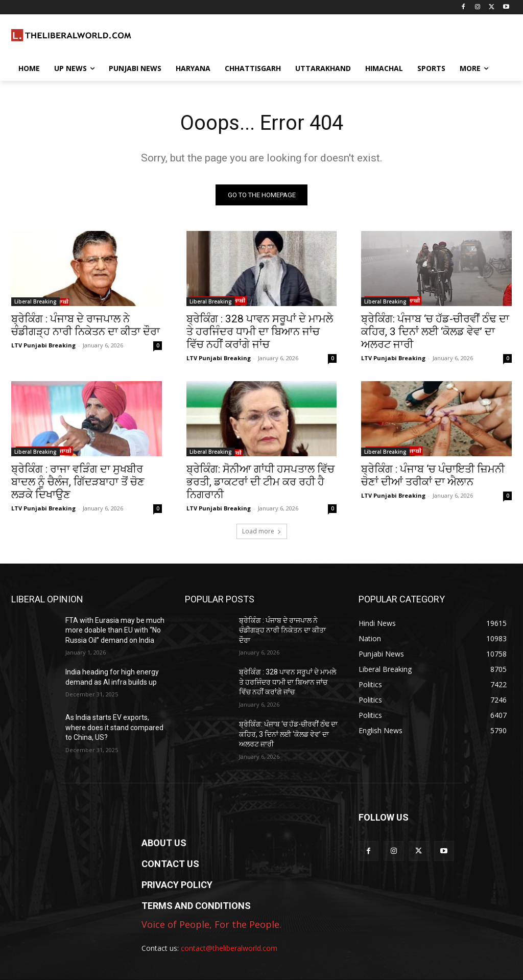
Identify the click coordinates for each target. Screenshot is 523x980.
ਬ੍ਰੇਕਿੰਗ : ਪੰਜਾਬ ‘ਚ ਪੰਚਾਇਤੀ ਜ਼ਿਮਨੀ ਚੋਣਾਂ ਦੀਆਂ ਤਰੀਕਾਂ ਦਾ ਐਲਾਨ (433, 476)
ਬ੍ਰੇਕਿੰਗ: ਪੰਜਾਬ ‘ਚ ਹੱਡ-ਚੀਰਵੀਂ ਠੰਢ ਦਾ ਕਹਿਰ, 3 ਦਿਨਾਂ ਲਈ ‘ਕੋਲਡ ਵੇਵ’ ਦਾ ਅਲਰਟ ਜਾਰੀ (435, 332)
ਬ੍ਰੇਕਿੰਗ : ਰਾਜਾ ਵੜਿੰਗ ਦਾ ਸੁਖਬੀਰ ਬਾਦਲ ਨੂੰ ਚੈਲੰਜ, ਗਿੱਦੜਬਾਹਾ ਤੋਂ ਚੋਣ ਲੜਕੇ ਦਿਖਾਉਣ (78, 482)
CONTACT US (170, 864)
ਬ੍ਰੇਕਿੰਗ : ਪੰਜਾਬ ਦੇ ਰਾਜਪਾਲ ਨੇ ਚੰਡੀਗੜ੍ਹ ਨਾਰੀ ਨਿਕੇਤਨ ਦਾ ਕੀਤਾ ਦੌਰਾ (86, 326)
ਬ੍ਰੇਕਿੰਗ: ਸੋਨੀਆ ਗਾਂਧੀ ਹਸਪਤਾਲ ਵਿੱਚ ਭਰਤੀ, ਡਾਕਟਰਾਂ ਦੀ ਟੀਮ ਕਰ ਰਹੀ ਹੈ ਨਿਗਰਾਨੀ (260, 482)
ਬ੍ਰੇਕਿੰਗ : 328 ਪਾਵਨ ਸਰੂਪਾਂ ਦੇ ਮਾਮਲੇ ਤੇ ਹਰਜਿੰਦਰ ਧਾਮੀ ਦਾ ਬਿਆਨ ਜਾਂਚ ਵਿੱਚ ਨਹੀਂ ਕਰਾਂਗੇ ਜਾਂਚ (260, 332)
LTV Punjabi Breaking (43, 346)
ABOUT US (164, 843)
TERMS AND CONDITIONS (196, 906)
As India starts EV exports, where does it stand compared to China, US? (114, 728)
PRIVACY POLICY (177, 885)
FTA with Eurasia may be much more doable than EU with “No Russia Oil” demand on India (115, 630)
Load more (262, 531)
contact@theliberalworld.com (229, 948)
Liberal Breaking (35, 302)
